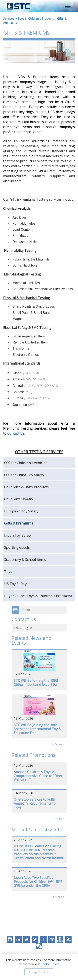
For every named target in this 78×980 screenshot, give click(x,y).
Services (9, 18)
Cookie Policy (50, 964)
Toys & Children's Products (36, 18)
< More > (58, 744)
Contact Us (16, 433)
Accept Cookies (39, 972)
